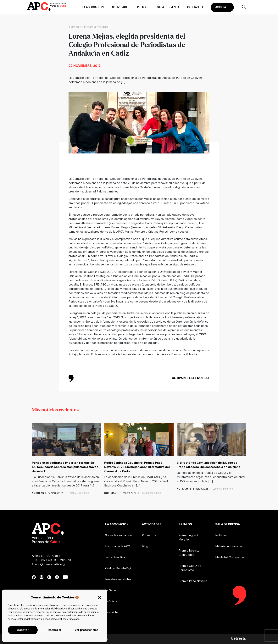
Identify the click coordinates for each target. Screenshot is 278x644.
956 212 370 (62, 560)
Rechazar (55, 630)
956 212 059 (43, 560)
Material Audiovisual (229, 546)
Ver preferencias (86, 630)
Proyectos (149, 535)
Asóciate (222, 7)
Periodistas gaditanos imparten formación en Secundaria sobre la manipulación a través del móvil (65, 467)
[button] (100, 597)
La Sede (111, 590)
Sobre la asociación (118, 535)
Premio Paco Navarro (193, 581)
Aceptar (23, 630)
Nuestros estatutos (118, 579)
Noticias (221, 535)
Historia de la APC (118, 546)
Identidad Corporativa (230, 557)
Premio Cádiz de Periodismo (190, 568)
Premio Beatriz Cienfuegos (189, 553)
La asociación (93, 7)
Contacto (195, 7)
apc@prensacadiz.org (50, 564)
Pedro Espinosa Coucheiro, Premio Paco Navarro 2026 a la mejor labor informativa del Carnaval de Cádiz (137, 467)
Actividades (120, 7)
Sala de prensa (168, 7)
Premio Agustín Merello (189, 538)
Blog (145, 546)
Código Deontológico (120, 568)
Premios (143, 7)
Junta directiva (115, 557)
